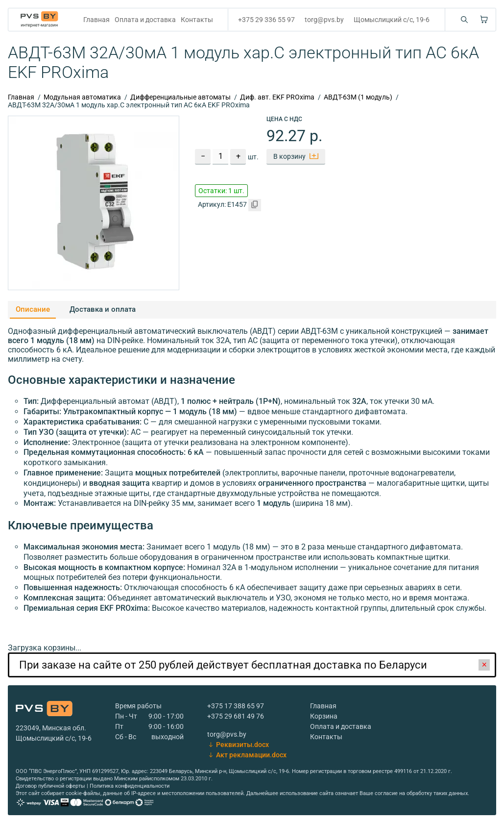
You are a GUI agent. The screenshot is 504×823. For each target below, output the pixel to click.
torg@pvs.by (324, 20)
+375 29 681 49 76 (236, 716)
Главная (96, 20)
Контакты (197, 20)
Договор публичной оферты (50, 786)
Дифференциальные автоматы (180, 97)
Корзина (324, 716)
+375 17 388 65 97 (236, 706)
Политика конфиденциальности (130, 786)
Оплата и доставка (145, 20)
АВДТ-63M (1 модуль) (358, 97)
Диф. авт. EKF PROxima (277, 97)
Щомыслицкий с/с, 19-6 (392, 20)
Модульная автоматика (82, 97)
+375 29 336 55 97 (266, 20)
